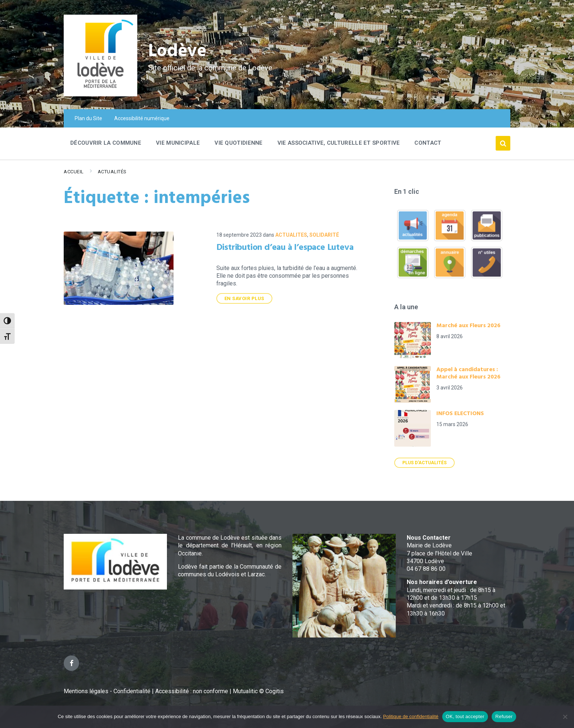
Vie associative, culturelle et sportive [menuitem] (339, 143)
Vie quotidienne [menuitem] (239, 143)
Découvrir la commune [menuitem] (106, 143)
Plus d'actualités (424, 463)
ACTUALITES (291, 235)
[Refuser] (565, 717)
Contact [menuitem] (428, 143)
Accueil (74, 172)
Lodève (177, 51)
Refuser (504, 716)
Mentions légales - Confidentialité (107, 691)
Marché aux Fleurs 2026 (468, 326)
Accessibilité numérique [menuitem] (142, 118)
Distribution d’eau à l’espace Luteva (285, 248)
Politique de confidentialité (411, 716)
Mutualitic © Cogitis (258, 691)
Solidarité (324, 235)
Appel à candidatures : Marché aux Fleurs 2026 (468, 373)
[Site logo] (100, 94)
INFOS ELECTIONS (460, 414)
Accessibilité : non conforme (192, 691)
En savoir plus (244, 298)
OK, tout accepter (465, 716)
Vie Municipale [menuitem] (178, 143)
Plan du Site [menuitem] (88, 118)
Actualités (112, 172)
